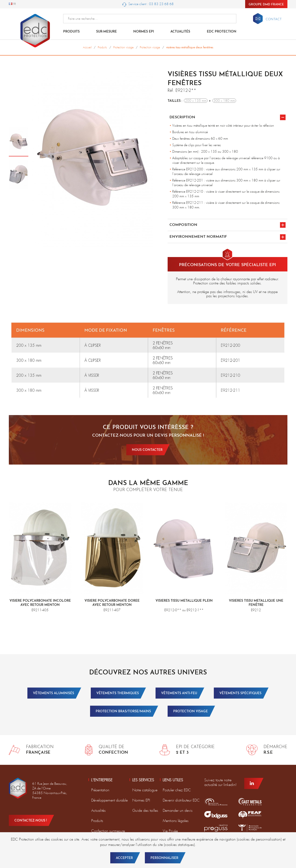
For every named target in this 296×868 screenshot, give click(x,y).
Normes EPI (144, 32)
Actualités (180, 32)
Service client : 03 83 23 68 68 (148, 4)
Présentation (100, 790)
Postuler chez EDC (177, 790)
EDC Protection (222, 32)
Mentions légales (176, 821)
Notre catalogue (145, 790)
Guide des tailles (145, 810)
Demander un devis (178, 810)
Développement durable (109, 800)
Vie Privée (170, 831)
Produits (71, 32)
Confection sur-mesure (108, 831)
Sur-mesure (106, 32)
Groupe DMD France (266, 5)
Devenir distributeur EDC (181, 800)
